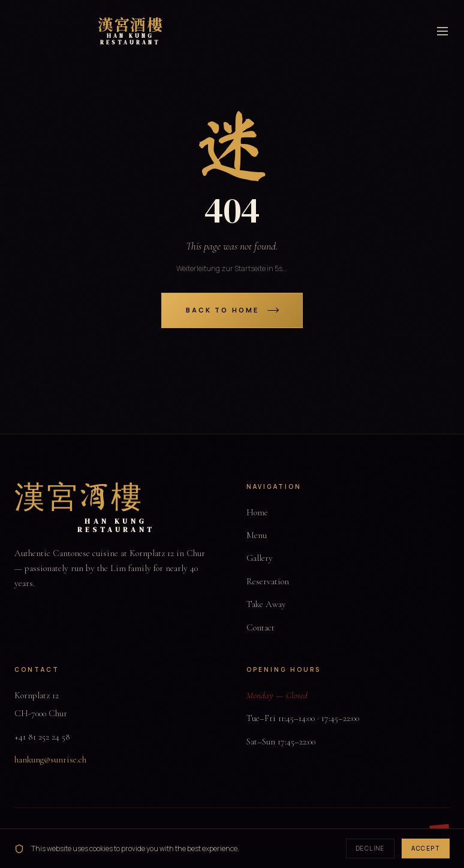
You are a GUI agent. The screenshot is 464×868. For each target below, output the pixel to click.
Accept (426, 848)
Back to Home (232, 310)
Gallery (260, 558)
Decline (370, 848)
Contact (260, 627)
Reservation (268, 581)
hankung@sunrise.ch (50, 759)
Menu (257, 535)
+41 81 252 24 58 (42, 737)
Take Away (266, 604)
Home (257, 512)
